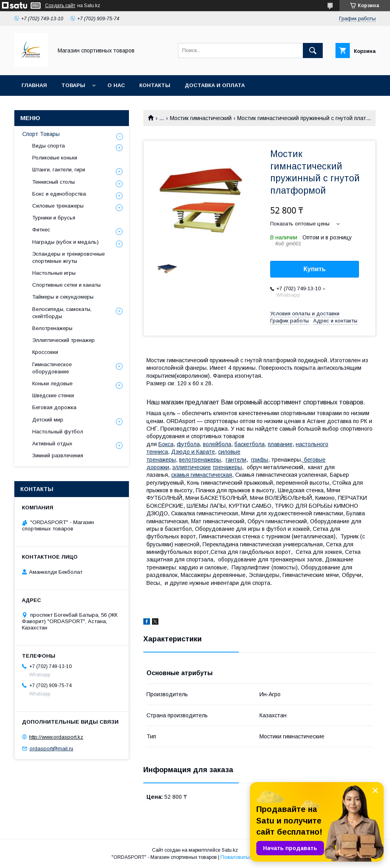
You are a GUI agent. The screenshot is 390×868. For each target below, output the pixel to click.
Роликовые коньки (55, 158)
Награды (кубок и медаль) (65, 242)
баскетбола (250, 444)
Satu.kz (230, 850)
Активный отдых (52, 444)
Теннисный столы (54, 182)
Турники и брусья (54, 218)
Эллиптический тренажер (63, 340)
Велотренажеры (52, 328)
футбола (188, 444)
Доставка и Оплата (215, 85)
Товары (73, 85)
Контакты (155, 85)
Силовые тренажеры (58, 206)
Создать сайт (60, 6)
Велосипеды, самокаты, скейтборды (62, 313)
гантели (236, 460)
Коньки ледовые (52, 384)
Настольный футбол (58, 432)
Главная (34, 85)
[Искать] (313, 50)
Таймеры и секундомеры (63, 297)
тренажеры (227, 467)
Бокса (166, 444)
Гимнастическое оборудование (52, 368)
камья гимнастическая (202, 475)
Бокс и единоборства (59, 194)
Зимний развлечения (58, 455)
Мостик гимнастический (201, 118)
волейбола (217, 444)
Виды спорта (49, 146)
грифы (260, 460)
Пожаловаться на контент (250, 857)
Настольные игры (54, 273)
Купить (315, 269)
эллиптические (192, 467)
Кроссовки (45, 352)
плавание (280, 444)
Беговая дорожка (54, 407)
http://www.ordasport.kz (56, 737)
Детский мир (48, 420)
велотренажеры (200, 460)
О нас (116, 85)
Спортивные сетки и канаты (66, 285)
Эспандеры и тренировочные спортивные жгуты (68, 257)
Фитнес (41, 230)
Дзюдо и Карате (193, 452)
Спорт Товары (41, 134)
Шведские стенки (53, 395)
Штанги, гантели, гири (59, 170)
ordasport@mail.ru (51, 749)
